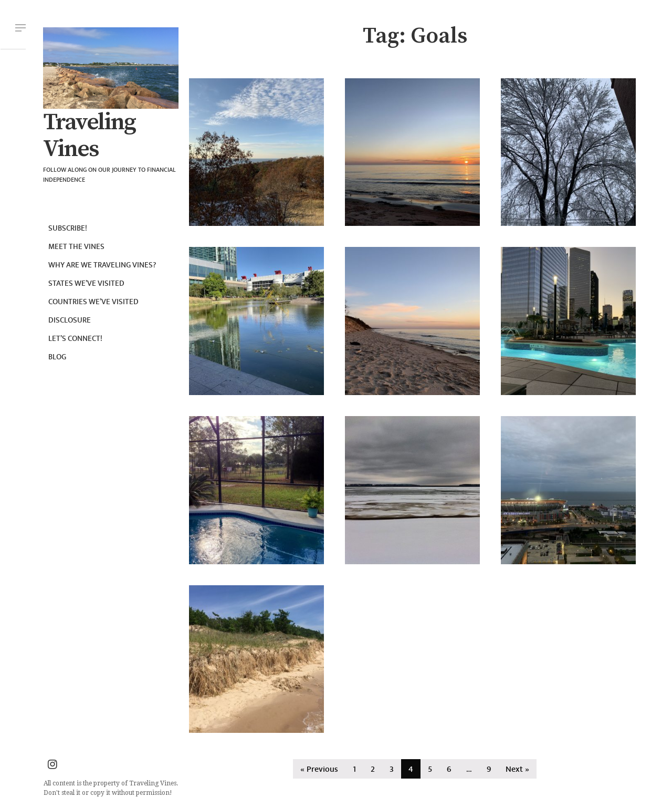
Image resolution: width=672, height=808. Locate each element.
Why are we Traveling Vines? (102, 265)
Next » (517, 769)
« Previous (319, 769)
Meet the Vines (76, 247)
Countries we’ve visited (93, 302)
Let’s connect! (75, 339)
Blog (57, 357)
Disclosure (70, 320)
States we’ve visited (86, 283)
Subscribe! (68, 228)
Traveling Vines (89, 136)
